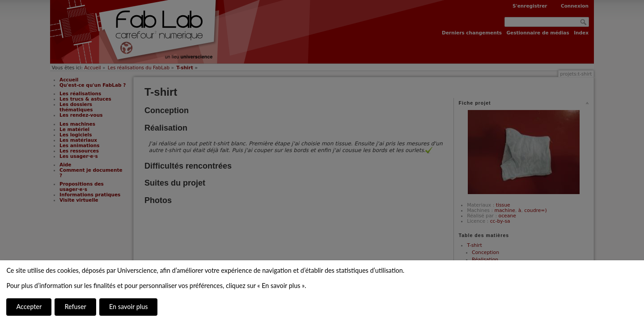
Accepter (29, 307)
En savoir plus (128, 307)
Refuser (75, 307)
